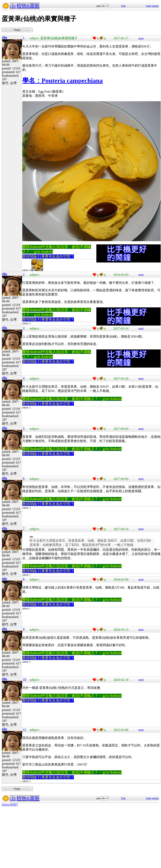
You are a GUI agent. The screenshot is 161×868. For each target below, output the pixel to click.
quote (141, 38)
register (155, 6)
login (148, 6)
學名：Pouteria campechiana (63, 81)
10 (24, 679)
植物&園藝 (28, 6)
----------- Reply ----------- (17, 30)
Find (123, 6)
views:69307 (10, 804)
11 (24, 729)
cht (13, 6)
